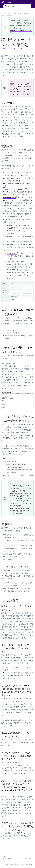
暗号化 (9, 158)
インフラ (21, 13)
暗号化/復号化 (12, 253)
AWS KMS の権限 (10, 197)
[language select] (12, 2)
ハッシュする (22, 158)
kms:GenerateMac (10, 192)
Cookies (31, 864)
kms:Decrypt (20, 189)
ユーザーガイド (6, 13)
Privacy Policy (24, 864)
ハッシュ (10, 262)
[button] (22, 2)
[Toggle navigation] (33, 6)
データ (14, 13)
